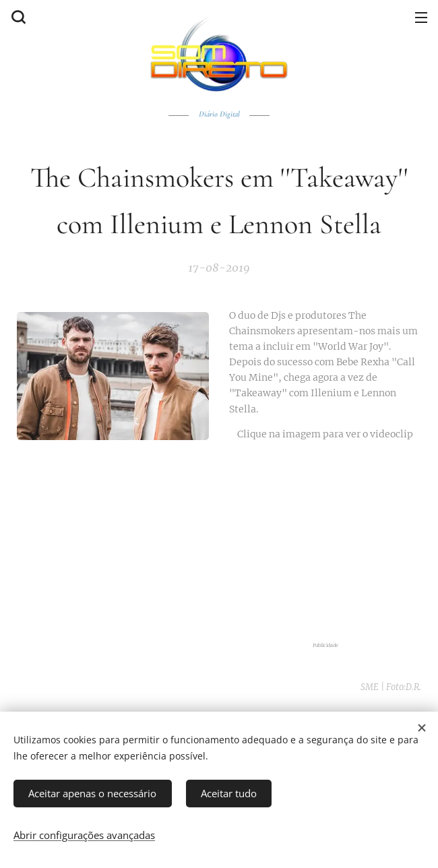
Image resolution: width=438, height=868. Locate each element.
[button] (17, 17)
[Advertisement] (325, 542)
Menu (421, 18)
